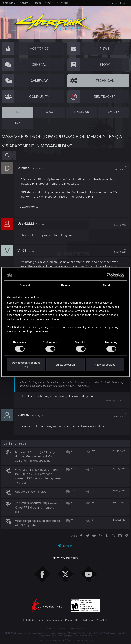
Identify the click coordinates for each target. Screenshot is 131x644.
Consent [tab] (25, 285)
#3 (120, 251)
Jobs (38, 3)
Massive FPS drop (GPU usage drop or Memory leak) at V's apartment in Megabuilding (36, 456)
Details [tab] (65, 285)
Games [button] (24, 3)
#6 (120, 415)
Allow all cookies (105, 365)
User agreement (55, 620)
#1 (120, 168)
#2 (120, 224)
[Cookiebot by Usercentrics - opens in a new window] (109, 275)
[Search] (7, 155)
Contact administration (33, 620)
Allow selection (65, 365)
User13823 (26, 224)
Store (49, 3)
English (65, 546)
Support (63, 3)
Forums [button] (8, 3)
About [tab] (106, 285)
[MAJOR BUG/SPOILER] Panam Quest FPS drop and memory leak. (36, 507)
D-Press (24, 168)
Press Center (103, 620)
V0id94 (23, 415)
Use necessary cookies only (26, 365)
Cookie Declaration (84, 620)
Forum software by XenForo (66, 640)
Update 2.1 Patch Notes (31, 492)
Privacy (69, 620)
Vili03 (22, 251)
